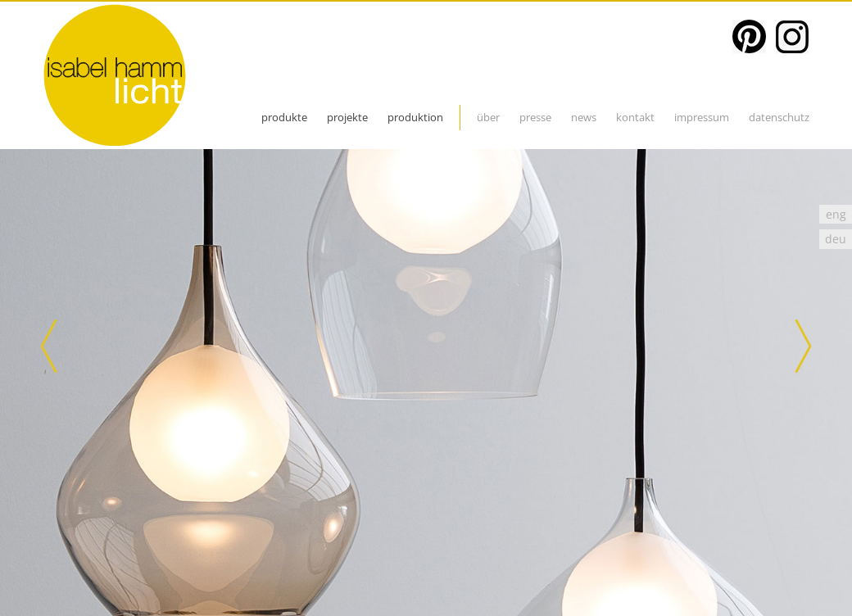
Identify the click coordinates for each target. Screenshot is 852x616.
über (488, 117)
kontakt (635, 117)
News (584, 117)
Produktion (415, 117)
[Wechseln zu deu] (836, 239)
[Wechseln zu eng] (836, 214)
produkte (284, 117)
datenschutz (779, 117)
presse (535, 117)
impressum (702, 117)
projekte (347, 117)
